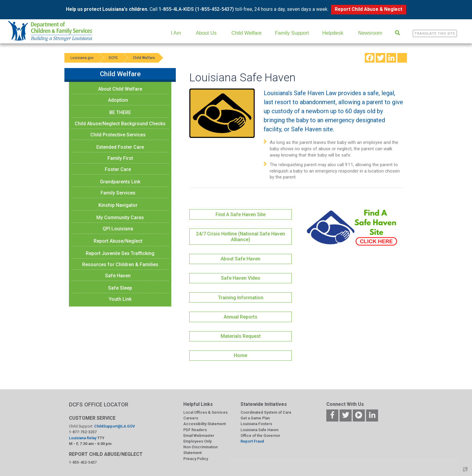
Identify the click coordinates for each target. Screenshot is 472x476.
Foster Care (118, 169)
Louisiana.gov (82, 58)
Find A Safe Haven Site (241, 215)
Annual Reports (241, 317)
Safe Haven (118, 276)
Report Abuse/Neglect (118, 241)
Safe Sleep (120, 288)
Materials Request (241, 336)
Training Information (241, 298)
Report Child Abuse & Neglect (368, 9)
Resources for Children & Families (120, 264)
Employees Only (197, 441)
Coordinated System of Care (266, 412)
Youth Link (120, 299)
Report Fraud (252, 441)
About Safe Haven (241, 259)
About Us (206, 33)
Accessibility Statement (205, 424)
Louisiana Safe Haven (259, 430)
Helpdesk (333, 33)
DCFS (113, 58)
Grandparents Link (120, 182)
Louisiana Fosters (256, 424)
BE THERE (120, 112)
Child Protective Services (118, 135)
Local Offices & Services (205, 412)
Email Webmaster (199, 436)
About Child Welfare (120, 89)
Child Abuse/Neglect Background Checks (120, 124)
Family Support (292, 33)
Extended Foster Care (120, 147)
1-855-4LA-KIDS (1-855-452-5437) (196, 9)
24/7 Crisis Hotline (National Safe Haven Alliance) (241, 237)
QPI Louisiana (118, 229)
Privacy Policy (196, 459)
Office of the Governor (260, 436)
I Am (176, 33)
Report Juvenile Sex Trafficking (120, 253)
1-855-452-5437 (83, 462)
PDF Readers (195, 430)
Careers (191, 418)
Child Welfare (247, 33)
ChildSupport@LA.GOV (115, 426)
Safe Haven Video (241, 278)
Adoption (118, 100)
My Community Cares (120, 218)
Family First (120, 158)
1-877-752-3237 (83, 432)
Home (241, 355)
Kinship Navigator (118, 205)
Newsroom (370, 33)
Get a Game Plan (255, 418)
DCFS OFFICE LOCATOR (99, 404)
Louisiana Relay (83, 438)
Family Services (118, 193)
